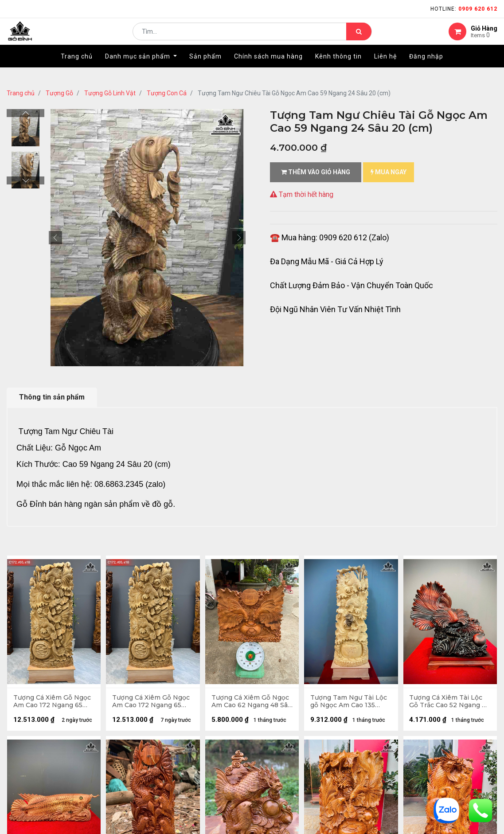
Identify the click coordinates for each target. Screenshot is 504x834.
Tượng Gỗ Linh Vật (110, 93)
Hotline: (464, 9)
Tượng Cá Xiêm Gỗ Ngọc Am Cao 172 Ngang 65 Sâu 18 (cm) (53, 702)
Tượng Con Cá (167, 93)
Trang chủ (21, 93)
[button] (55, 238)
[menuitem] (77, 70)
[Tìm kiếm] (359, 38)
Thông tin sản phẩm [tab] (52, 397)
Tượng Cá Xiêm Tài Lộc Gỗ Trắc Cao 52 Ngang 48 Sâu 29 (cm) (447, 702)
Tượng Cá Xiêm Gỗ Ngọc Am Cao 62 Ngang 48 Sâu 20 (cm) (252, 702)
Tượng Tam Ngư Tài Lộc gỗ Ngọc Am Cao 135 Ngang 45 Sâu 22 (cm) (349, 702)
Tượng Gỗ (59, 93)
